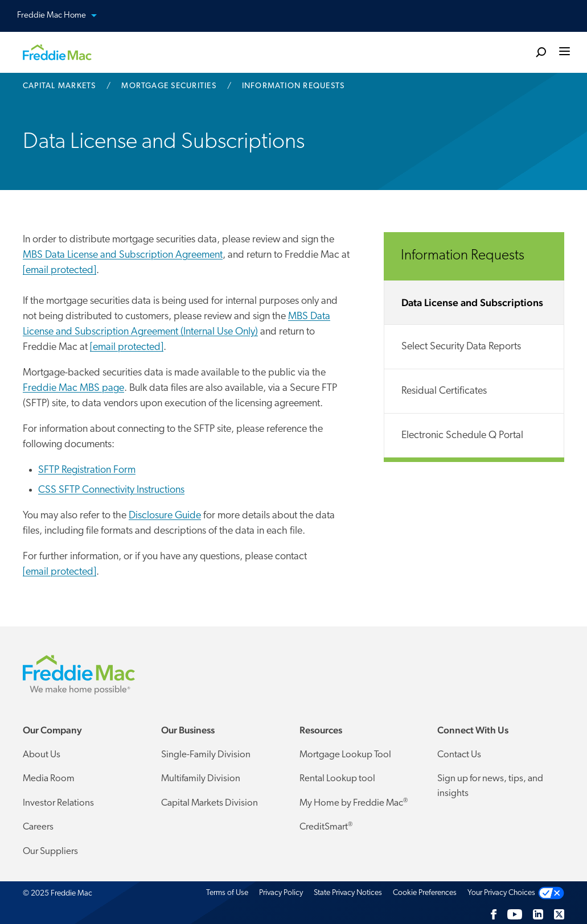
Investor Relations (58, 803)
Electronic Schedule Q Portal (462, 436)
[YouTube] (515, 914)
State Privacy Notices (348, 893)
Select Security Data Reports (461, 347)
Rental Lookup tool (337, 779)
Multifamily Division (201, 779)
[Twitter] (559, 914)
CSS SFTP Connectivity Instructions (111, 490)
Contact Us (459, 755)
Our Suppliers (50, 851)
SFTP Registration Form (87, 470)
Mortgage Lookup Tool (345, 755)
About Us (42, 755)
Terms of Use (227, 893)
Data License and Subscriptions (472, 302)
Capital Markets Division (210, 803)
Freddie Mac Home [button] (64, 16)
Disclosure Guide (165, 516)
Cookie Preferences (425, 893)
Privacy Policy (281, 893)
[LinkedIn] (538, 914)
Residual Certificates (444, 391)
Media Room (49, 779)
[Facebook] (494, 914)
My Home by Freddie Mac (354, 803)
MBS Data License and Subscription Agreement (123, 255)
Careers (38, 827)
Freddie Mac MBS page (73, 388)
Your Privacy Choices (501, 893)
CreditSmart (326, 827)
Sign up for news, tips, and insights (490, 786)
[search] (541, 52)
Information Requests (463, 256)
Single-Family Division (206, 755)
